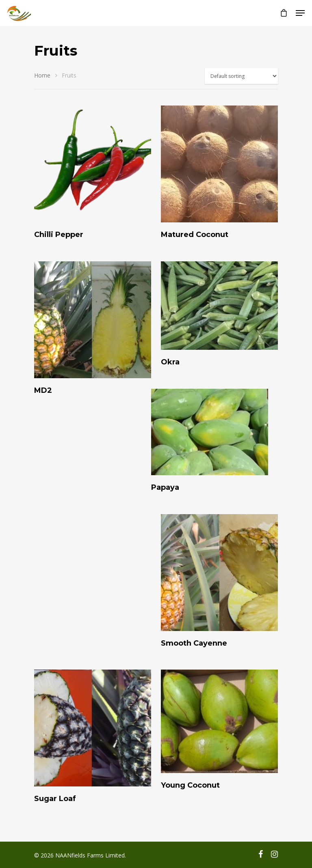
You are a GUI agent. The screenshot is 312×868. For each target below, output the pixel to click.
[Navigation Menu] (300, 13)
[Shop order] (241, 76)
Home (42, 75)
